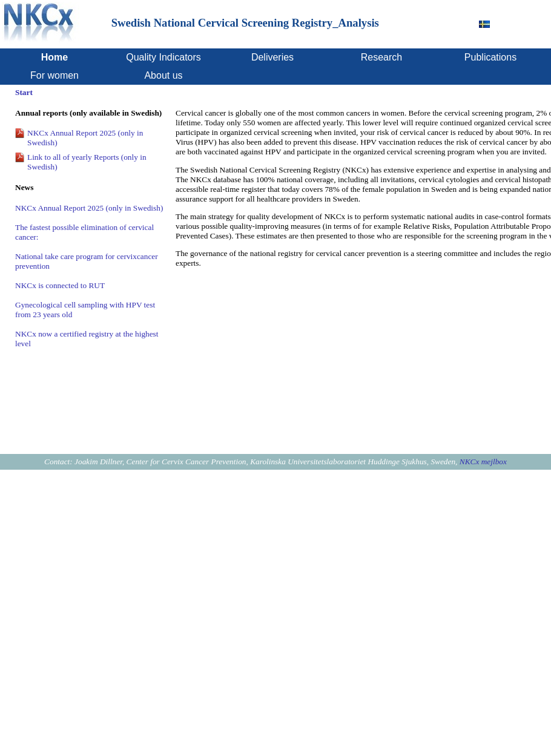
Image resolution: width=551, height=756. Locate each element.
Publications (490, 57)
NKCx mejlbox (483, 462)
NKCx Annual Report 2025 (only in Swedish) (89, 208)
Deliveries (272, 57)
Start (24, 92)
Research (381, 57)
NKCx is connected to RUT (60, 285)
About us (163, 75)
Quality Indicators (163, 57)
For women (54, 75)
